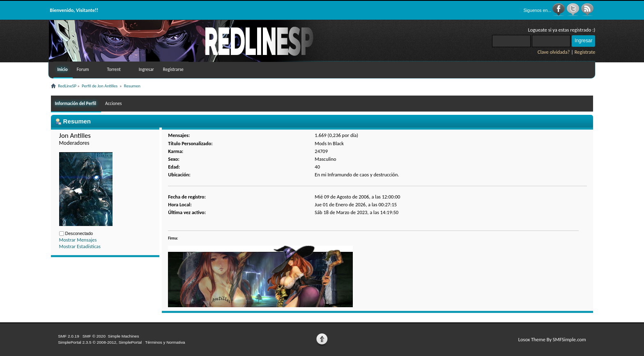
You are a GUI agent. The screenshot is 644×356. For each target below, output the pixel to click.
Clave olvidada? (554, 52)
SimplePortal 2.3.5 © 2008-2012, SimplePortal (100, 342)
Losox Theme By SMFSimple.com (552, 339)
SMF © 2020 (94, 336)
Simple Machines (123, 336)
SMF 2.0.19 (69, 336)
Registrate (585, 52)
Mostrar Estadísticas (80, 246)
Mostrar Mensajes (78, 240)
